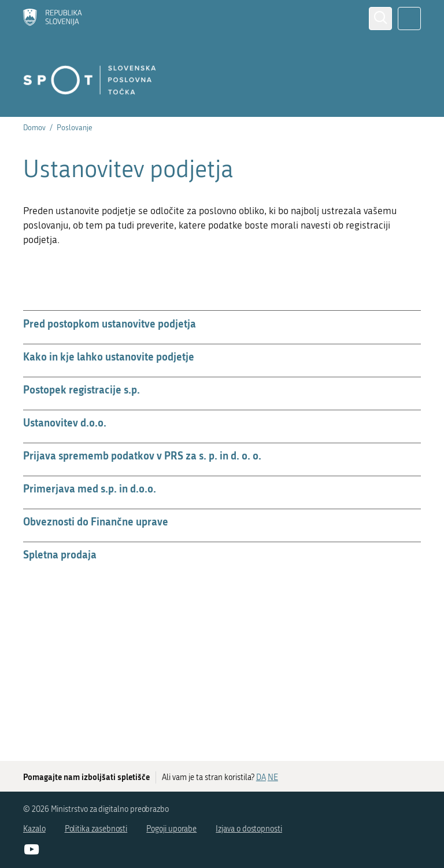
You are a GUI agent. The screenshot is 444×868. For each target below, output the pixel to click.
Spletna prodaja (60, 554)
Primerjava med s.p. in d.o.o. (90, 488)
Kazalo (34, 829)
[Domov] (53, 19)
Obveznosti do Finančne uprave (96, 521)
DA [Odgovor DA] (261, 777)
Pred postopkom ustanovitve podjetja (110, 323)
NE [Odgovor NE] (273, 777)
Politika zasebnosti (96, 829)
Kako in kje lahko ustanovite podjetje (109, 356)
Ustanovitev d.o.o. (65, 422)
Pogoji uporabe (171, 829)
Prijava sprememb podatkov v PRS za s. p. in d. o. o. (142, 455)
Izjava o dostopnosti (249, 829)
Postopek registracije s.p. (82, 389)
